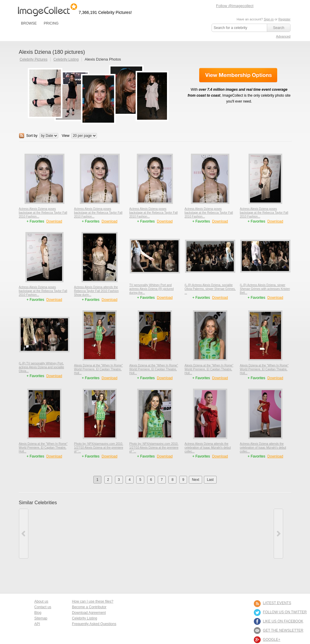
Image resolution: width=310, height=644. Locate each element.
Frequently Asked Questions (94, 624)
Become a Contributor (89, 607)
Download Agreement (89, 613)
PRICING (51, 23)
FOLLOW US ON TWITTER (285, 612)
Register (284, 19)
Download (54, 221)
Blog (38, 613)
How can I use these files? (92, 601)
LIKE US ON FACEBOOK (283, 621)
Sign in (269, 19)
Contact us (43, 607)
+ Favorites (36, 221)
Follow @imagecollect (235, 6)
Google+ (272, 640)
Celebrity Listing (66, 59)
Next (195, 480)
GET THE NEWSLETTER (283, 630)
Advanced (283, 36)
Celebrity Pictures (34, 59)
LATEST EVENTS (277, 603)
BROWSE (29, 23)
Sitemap (41, 618)
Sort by (32, 136)
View (66, 136)
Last (210, 480)
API (37, 624)
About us (41, 601)
